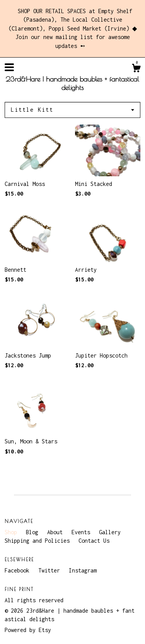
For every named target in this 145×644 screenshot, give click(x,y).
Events (82, 532)
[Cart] (136, 69)
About (56, 532)
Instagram (83, 570)
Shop (12, 532)
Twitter (51, 570)
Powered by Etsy (28, 630)
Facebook (19, 570)
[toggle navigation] (9, 67)
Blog (34, 532)
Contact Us (94, 541)
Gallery (110, 532)
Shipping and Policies (39, 541)
